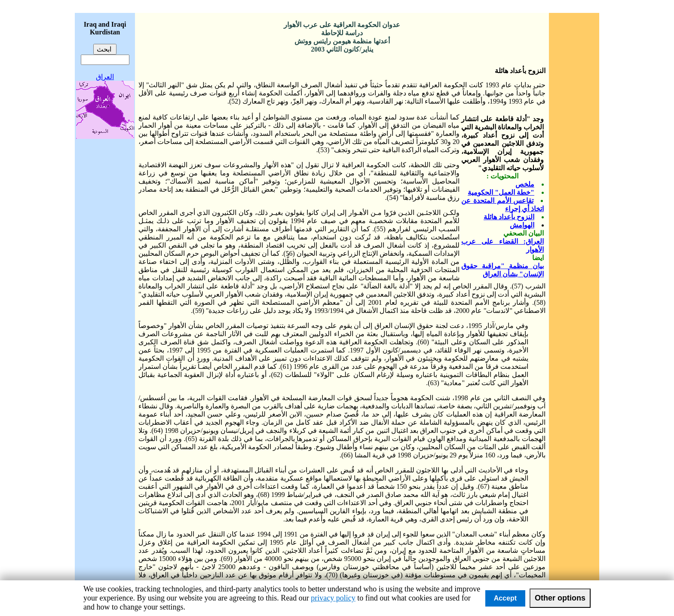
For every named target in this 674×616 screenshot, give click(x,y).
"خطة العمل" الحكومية (501, 192)
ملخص (525, 184)
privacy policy (333, 598)
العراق (105, 77)
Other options (560, 598)
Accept (505, 598)
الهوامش (522, 225)
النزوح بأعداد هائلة (509, 217)
